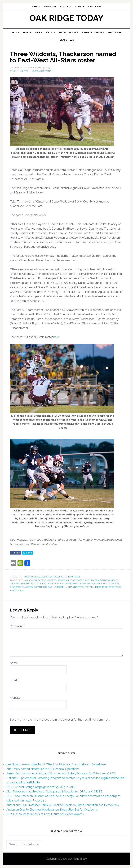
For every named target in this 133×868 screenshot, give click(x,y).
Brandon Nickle (109, 580)
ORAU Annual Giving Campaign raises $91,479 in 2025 (41, 787)
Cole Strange (17, 584)
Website (15, 698)
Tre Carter (108, 587)
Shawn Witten (76, 587)
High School (51, 577)
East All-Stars (111, 584)
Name (15, 663)
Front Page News (34, 577)
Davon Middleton (36, 584)
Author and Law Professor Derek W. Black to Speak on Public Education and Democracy (63, 805)
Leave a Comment (41, 71)
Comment (17, 626)
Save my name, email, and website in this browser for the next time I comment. (60, 720)
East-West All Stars (21, 587)
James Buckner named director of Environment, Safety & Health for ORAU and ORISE (61, 773)
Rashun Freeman (57, 587)
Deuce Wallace (55, 584)
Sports (63, 577)
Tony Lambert (93, 587)
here (56, 337)
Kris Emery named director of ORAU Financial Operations (43, 769)
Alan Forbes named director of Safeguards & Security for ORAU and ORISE (54, 791)
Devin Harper (94, 584)
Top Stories (74, 577)
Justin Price (40, 587)
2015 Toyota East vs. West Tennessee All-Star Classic (55, 580)
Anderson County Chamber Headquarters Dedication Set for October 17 (52, 810)
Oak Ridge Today (66, 18)
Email (14, 680)
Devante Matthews (75, 584)
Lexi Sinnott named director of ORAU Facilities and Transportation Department (57, 764)
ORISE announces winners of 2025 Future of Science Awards (45, 814)
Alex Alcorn (92, 580)
